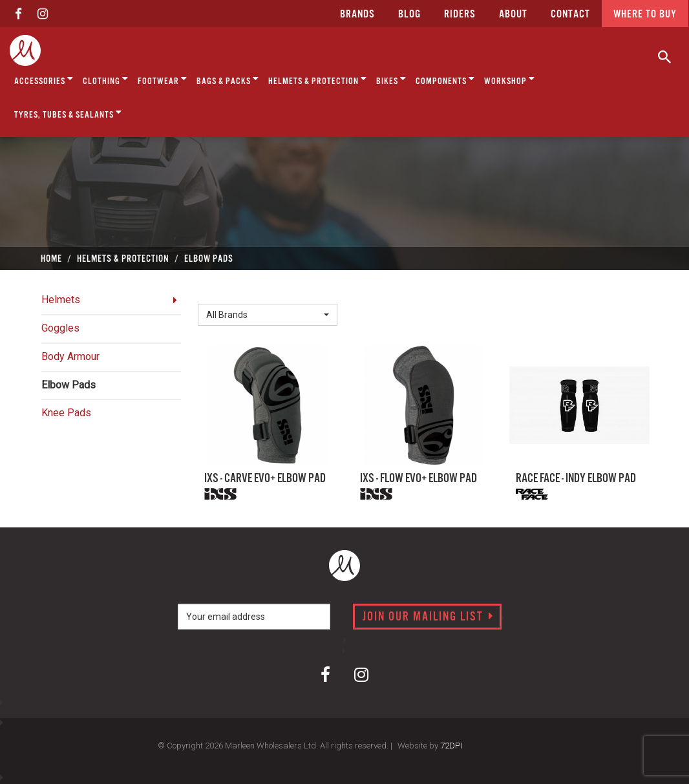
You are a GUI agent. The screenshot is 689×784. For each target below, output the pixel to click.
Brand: (215, 293)
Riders (460, 15)
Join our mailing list (428, 617)
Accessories (44, 79)
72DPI (451, 746)
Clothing (106, 79)
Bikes (391, 79)
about (513, 15)
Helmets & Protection (318, 79)
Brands (357, 15)
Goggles (60, 328)
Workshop (510, 79)
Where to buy (645, 15)
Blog (409, 15)
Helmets (61, 300)
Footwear (163, 79)
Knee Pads (66, 413)
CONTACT (570, 15)
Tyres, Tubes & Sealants (68, 113)
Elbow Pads (69, 385)
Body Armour (70, 356)
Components (445, 79)
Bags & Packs (228, 79)
